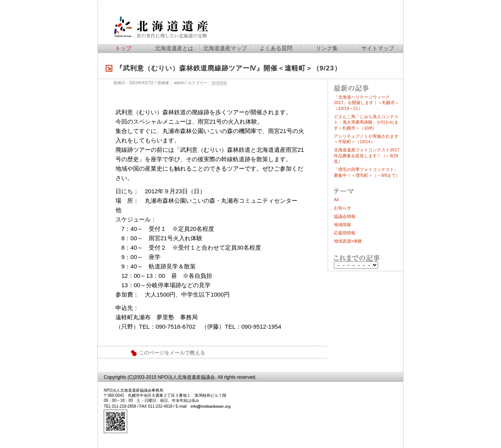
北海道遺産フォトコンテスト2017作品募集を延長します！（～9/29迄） (367, 156)
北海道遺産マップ (225, 48)
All (336, 200)
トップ (123, 48)
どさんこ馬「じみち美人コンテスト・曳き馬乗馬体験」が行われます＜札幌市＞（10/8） (366, 122)
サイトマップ (378, 48)
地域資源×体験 (348, 241)
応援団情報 (345, 233)
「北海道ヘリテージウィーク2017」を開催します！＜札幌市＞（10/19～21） (367, 103)
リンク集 (327, 48)
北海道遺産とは (174, 48)
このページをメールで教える (172, 353)
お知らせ (342, 208)
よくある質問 (276, 48)
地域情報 (219, 83)
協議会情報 (345, 216)
